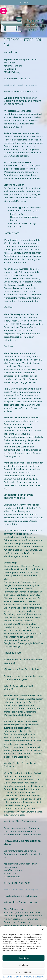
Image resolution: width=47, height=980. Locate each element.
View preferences (23, 972)
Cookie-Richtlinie (9, 977)
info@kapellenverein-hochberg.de (21, 85)
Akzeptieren (24, 958)
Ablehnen (23, 965)
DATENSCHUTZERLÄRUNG (25, 977)
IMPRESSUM (40, 977)
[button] (43, 930)
